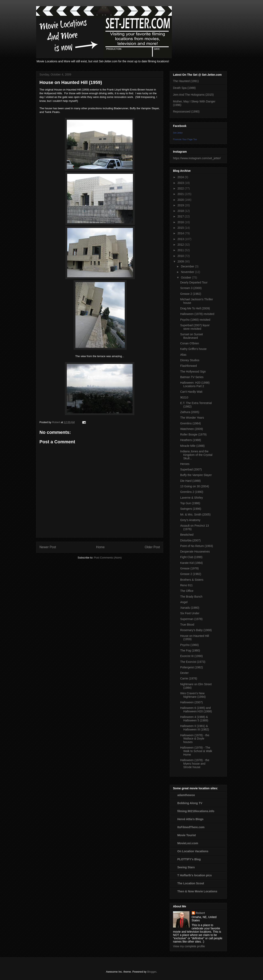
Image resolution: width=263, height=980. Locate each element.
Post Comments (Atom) (108, 558)
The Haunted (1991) (186, 81)
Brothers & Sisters (192, 580)
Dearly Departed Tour (194, 282)
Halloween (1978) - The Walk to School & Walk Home (196, 751)
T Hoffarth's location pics (194, 875)
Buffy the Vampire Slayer (196, 475)
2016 (181, 222)
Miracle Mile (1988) (192, 446)
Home (100, 547)
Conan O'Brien (190, 343)
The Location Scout (191, 883)
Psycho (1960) (189, 645)
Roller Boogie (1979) (193, 434)
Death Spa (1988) (184, 88)
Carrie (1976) (189, 678)
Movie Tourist (187, 835)
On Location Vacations (193, 851)
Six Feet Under (190, 613)
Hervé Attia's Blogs (190, 819)
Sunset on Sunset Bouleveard (192, 336)
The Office (187, 591)
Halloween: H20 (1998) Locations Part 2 (195, 384)
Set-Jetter (178, 133)
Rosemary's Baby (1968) (196, 630)
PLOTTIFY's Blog (189, 859)
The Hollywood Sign (193, 372)
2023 (181, 183)
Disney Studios (190, 360)
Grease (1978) (189, 568)
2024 (181, 177)
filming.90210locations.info (196, 811)
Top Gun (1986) (190, 503)
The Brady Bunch (191, 597)
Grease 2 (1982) (191, 294)
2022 (181, 188)
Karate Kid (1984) (191, 563)
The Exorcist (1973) (193, 662)
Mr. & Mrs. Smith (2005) (195, 514)
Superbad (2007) (191, 469)
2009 (181, 261)
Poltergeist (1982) (192, 667)
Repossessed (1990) (186, 111)
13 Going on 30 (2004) (195, 486)
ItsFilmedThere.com (191, 827)
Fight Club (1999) (191, 557)
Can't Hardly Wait (191, 392)
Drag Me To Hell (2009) (195, 308)
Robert (200, 913)
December (188, 266)
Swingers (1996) (191, 509)
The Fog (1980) (190, 650)
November (188, 272)
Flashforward (189, 366)
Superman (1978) (191, 619)
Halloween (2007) (191, 702)
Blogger (152, 972)
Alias (183, 355)
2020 (181, 200)
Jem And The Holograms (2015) (193, 95)
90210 (184, 397)
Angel (184, 602)
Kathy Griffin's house (193, 349)
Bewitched (187, 535)
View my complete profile (189, 946)
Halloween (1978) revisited (197, 314)
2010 (181, 256)
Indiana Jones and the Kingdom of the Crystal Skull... (196, 455)
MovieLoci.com (188, 843)
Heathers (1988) (191, 440)
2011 (181, 250)
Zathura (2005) (190, 412)
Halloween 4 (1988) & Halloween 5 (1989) (194, 719)
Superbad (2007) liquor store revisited (195, 327)
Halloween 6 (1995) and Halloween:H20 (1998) (196, 710)
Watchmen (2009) (192, 429)
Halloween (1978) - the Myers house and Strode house (195, 764)
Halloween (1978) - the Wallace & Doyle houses (195, 739)
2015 (181, 228)
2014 (181, 233)
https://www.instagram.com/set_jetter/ (197, 158)
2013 (181, 239)
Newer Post (48, 547)
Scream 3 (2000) (191, 288)
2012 (181, 245)
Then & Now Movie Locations (197, 891)
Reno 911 (186, 585)
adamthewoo (186, 795)
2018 (181, 211)
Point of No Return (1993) (197, 546)
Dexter (184, 673)
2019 (181, 205)
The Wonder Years (192, 418)
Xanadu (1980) (190, 608)
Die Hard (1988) (190, 481)
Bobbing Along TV (190, 803)
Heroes (185, 464)
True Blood (187, 625)
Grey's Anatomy (190, 520)
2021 (181, 194)
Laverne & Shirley (192, 498)
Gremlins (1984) (190, 423)
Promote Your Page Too (185, 139)
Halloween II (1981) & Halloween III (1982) (195, 728)
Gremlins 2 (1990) (192, 492)
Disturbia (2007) (190, 540)
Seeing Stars (186, 867)
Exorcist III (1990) (191, 656)
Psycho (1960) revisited (195, 320)
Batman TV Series (192, 377)
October (186, 278)
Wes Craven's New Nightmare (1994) (193, 695)
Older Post (152, 547)
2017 (181, 216)
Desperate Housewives (195, 552)
